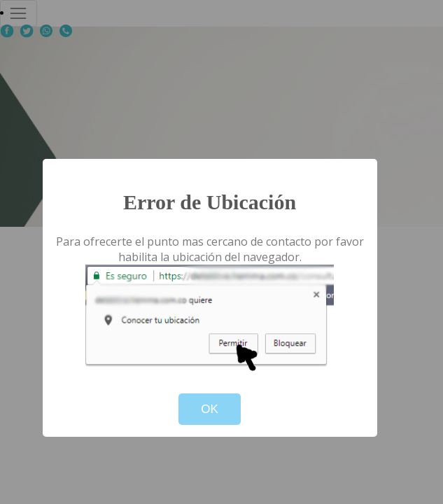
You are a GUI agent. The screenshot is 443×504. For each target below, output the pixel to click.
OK (210, 409)
